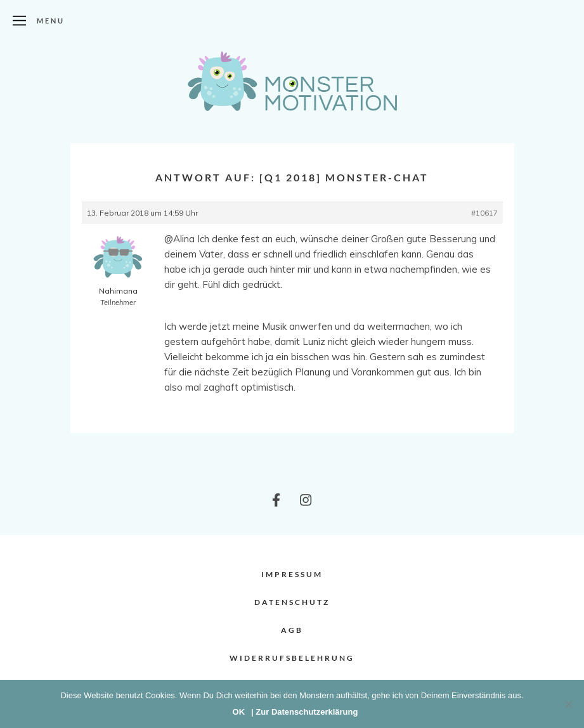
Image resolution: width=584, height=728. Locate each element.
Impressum (292, 574)
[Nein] (568, 704)
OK (239, 712)
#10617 (484, 213)
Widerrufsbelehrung (292, 658)
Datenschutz (292, 602)
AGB (292, 630)
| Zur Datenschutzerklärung (304, 712)
